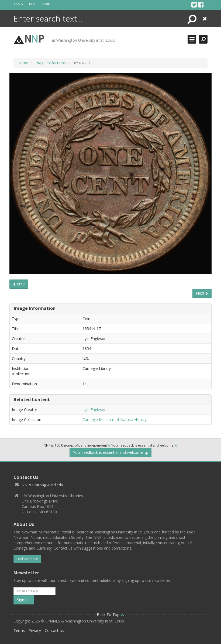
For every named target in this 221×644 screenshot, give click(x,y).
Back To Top (110, 615)
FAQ (32, 4)
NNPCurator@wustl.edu (42, 485)
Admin (19, 4)
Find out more (27, 559)
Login (45, 4)
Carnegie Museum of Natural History (115, 420)
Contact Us (54, 630)
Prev (19, 284)
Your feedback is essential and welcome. (110, 452)
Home (23, 63)
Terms (19, 630)
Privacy (35, 630)
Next (202, 293)
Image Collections (50, 63)
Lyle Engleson (94, 410)
